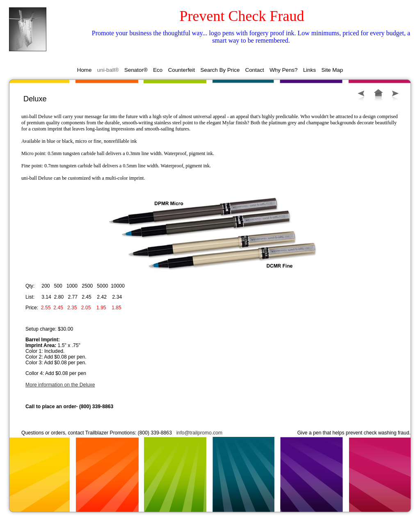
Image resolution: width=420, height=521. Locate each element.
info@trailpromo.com (199, 433)
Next (395, 96)
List (378, 95)
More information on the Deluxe (60, 385)
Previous (361, 96)
